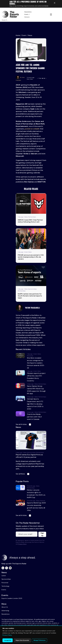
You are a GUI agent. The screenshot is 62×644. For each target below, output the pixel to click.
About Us (5, 607)
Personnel (5, 583)
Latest (4, 576)
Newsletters (28, 12)
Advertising (5, 611)
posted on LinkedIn (32, 129)
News (30, 35)
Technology (5, 586)
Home (18, 35)
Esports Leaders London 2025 (12, 598)
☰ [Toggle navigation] (51, 15)
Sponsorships (6, 579)
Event (24, 35)
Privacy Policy (22, 544)
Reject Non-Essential (22, 640)
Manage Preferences (39, 640)
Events (26, 14)
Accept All (8, 640)
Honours (27, 17)
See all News (23, 474)
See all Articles (24, 424)
